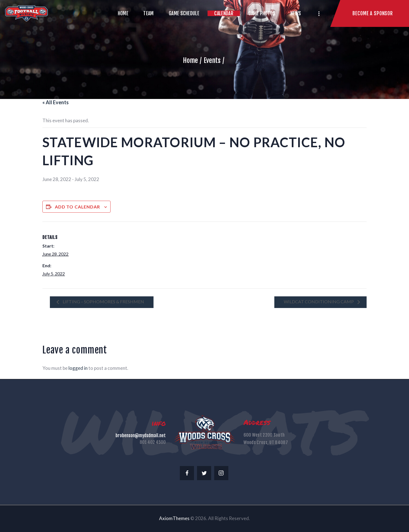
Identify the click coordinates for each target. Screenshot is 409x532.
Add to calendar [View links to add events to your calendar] (77, 207)
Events (212, 60)
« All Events (56, 102)
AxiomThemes (174, 518)
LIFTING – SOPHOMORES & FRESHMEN (103, 301)
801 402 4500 (153, 442)
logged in (78, 368)
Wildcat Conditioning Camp (319, 301)
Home (190, 60)
